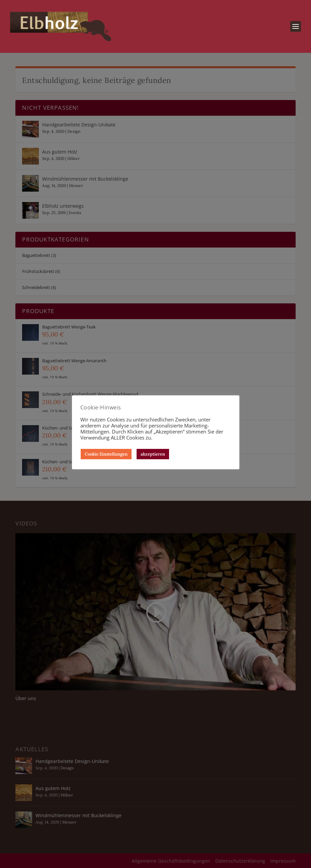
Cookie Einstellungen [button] (106, 454)
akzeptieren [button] (153, 454)
